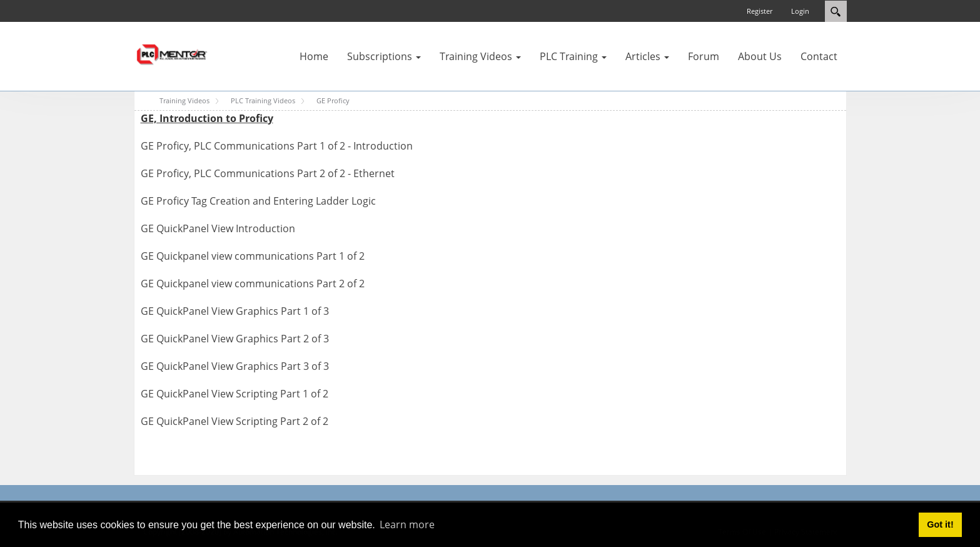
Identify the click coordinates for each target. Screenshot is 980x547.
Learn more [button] (407, 524)
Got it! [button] (940, 524)
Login (800, 11)
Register (760, 11)
